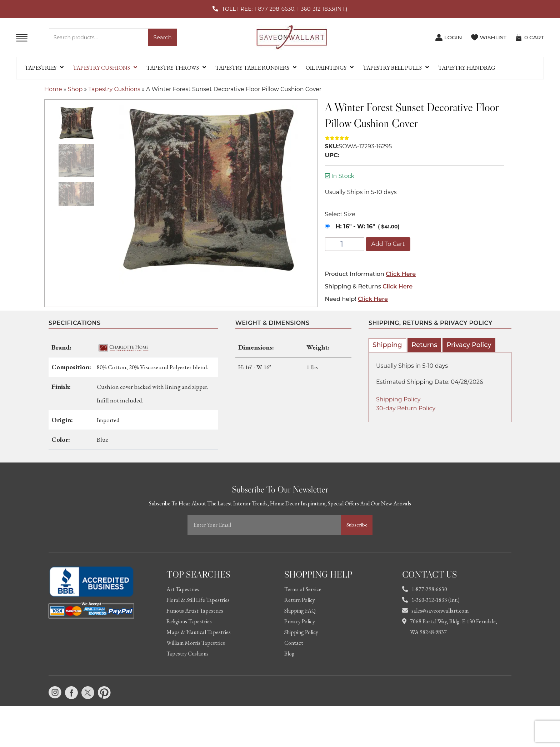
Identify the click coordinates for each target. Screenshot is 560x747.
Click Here (401, 274)
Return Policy (300, 600)
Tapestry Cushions (114, 89)
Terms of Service (303, 589)
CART (534, 37)
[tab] (387, 345)
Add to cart (388, 244)
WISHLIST (493, 37)
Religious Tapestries (189, 621)
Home (53, 89)
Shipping (387, 345)
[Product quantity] (345, 244)
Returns (424, 345)
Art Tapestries (183, 589)
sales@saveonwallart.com (435, 611)
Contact (294, 643)
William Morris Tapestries (196, 643)
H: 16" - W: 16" (356, 226)
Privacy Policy (469, 345)
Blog (289, 654)
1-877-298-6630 (425, 589)
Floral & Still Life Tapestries (198, 600)
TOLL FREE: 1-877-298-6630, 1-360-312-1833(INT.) (284, 9)
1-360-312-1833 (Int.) (431, 600)
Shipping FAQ (300, 611)
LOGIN (453, 37)
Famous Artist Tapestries (195, 611)
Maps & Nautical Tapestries (199, 632)
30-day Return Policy (406, 408)
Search (163, 37)
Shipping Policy (398, 399)
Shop (75, 89)
